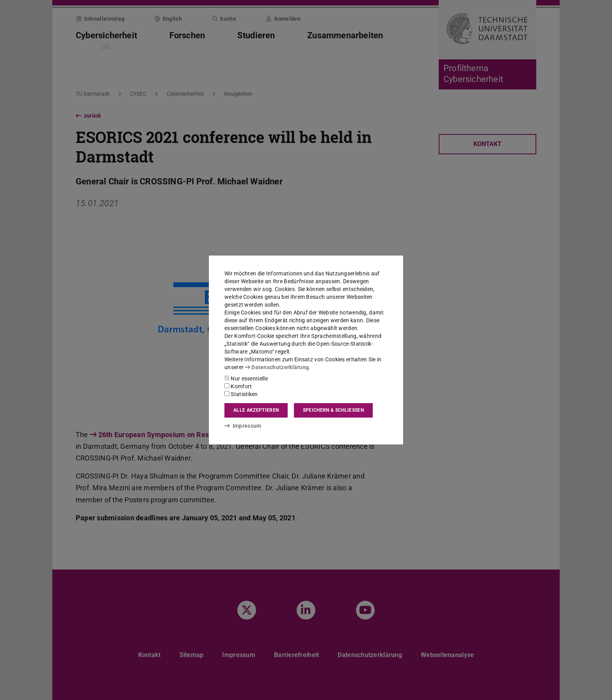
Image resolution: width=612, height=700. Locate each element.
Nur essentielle (246, 379)
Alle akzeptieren (256, 410)
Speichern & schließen (333, 410)
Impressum (243, 426)
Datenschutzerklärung (277, 367)
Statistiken (241, 394)
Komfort (238, 386)
